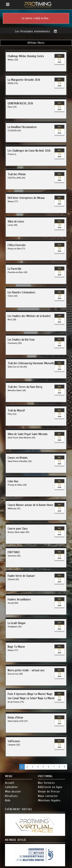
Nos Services (46, 782)
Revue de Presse (49, 791)
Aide (8, 800)
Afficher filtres (36, 42)
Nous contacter (48, 796)
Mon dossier (13, 791)
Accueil (10, 782)
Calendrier (12, 787)
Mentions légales (49, 800)
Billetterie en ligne (50, 787)
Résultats (11, 796)
